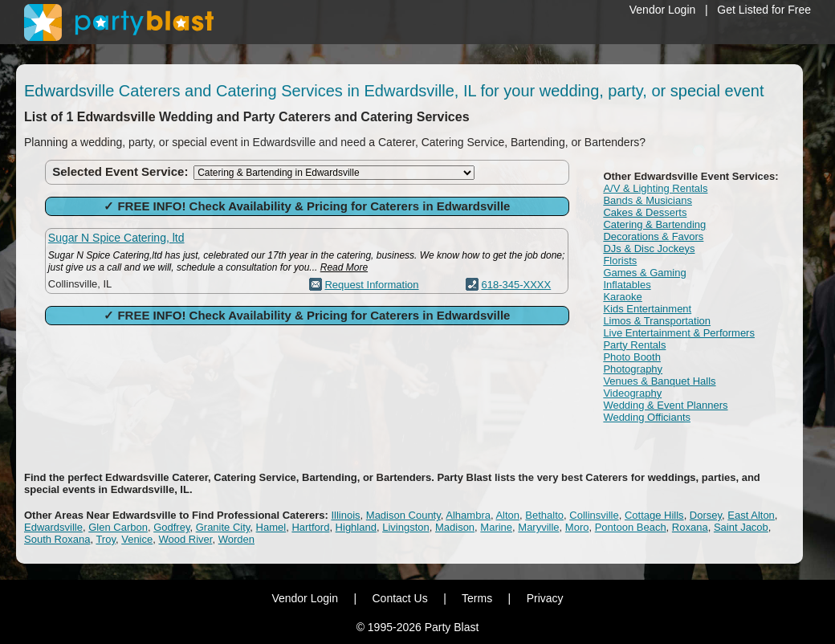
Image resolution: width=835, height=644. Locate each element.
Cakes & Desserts (645, 212)
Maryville (538, 527)
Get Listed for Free (764, 10)
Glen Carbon (118, 527)
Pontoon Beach (631, 527)
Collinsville (594, 515)
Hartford (310, 527)
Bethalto (544, 515)
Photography (633, 369)
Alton (507, 515)
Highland (356, 527)
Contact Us (399, 598)
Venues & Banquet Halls (659, 381)
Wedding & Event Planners (665, 405)
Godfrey (171, 527)
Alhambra (468, 515)
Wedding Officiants (647, 417)
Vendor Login (663, 10)
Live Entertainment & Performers (679, 333)
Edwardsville (53, 527)
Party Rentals (634, 345)
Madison (455, 527)
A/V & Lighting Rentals (655, 188)
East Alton (751, 515)
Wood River (185, 539)
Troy (106, 539)
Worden (236, 539)
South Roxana (57, 539)
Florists (620, 261)
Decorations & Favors (653, 236)
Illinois (345, 515)
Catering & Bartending (654, 224)
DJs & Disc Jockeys (649, 249)
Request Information (371, 285)
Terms (477, 598)
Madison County (403, 515)
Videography (632, 393)
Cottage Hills (654, 515)
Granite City (223, 527)
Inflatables (627, 285)
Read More (344, 267)
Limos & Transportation (657, 321)
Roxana (690, 527)
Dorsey (706, 515)
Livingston (406, 527)
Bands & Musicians (648, 200)
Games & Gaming (644, 273)
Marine (496, 527)
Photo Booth (632, 357)
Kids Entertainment (647, 309)
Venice (137, 539)
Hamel (271, 527)
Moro (577, 527)
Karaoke (622, 297)
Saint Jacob (741, 527)
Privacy (545, 598)
